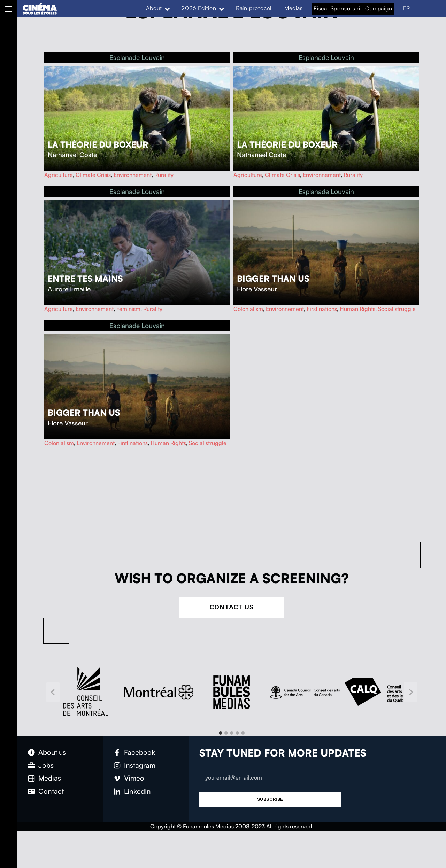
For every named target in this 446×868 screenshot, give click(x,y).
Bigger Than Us (273, 279)
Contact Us (232, 607)
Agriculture (59, 175)
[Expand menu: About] (167, 8)
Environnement (133, 175)
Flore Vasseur (257, 289)
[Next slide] (410, 692)
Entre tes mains (85, 279)
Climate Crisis (93, 175)
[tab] (221, 733)
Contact (51, 791)
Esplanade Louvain (137, 57)
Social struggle (397, 309)
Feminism (128, 309)
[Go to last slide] (53, 692)
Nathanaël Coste (72, 155)
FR (407, 8)
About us (52, 752)
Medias (294, 8)
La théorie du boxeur (98, 144)
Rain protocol (254, 8)
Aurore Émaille (69, 289)
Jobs (46, 765)
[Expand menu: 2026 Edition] (222, 8)
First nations (322, 309)
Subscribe (270, 799)
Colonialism (248, 309)
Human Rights (357, 309)
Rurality (164, 175)
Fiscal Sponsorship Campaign (353, 8)
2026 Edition (199, 8)
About (154, 8)
